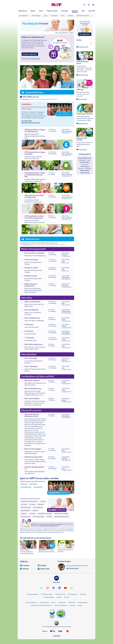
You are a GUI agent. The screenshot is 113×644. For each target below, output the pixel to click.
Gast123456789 (66, 333)
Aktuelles (71, 16)
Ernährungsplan (85, 165)
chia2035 (64, 382)
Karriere (54, 602)
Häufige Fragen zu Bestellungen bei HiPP (41, 605)
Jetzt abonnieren (83, 75)
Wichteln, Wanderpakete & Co (62, 517)
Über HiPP (67, 597)
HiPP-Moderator (66, 416)
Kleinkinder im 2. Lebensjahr (45, 514)
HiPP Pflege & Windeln (47, 594)
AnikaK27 (64, 400)
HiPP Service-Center (72, 568)
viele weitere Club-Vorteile (48, 526)
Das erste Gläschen (38, 507)
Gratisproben (85, 162)
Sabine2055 (65, 255)
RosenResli (64, 459)
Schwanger (82, 160)
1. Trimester (43, 501)
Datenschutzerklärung (31, 602)
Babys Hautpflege (25, 511)
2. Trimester (24, 504)
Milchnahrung (33, 484)
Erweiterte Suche (83, 47)
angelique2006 (65, 277)
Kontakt (80, 605)
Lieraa (63, 368)
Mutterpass (88, 168)
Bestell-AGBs (72, 602)
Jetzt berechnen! (83, 123)
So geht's (71, 33)
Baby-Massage (85, 166)
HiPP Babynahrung (73, 594)
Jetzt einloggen (36, 59)
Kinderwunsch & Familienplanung (29, 501)
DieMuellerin (65, 285)
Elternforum (26, 99)
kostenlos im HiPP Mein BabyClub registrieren (51, 524)
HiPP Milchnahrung (60, 594)
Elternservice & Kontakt (83, 16)
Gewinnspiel (85, 170)
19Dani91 (64, 326)
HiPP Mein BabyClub (49, 597)
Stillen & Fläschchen (26, 507)
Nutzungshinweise (44, 602)
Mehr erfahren (83, 99)
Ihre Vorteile (54, 16)
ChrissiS (64, 339)
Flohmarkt (49, 517)
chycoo (63, 469)
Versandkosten (62, 602)
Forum (63, 16)
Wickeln (89, 160)
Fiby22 (63, 346)
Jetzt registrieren (63, 33)
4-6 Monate (24, 514)
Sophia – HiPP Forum (67, 131)
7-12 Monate (32, 514)
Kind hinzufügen (36, 16)
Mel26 (63, 261)
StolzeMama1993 (66, 311)
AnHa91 (64, 319)
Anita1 (63, 303)
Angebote (59, 597)
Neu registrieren (24, 16)
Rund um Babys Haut (26, 487)
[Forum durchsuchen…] (85, 43)
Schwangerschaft (38, 487)
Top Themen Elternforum (61, 605)
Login (46, 16)
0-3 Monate (35, 511)
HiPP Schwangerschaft (33, 594)
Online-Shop (85, 173)
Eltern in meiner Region (39, 517)
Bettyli (63, 450)
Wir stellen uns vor (31, 97)
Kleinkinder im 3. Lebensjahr (61, 514)
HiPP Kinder (83, 594)
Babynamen (41, 504)
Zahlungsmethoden (82, 602)
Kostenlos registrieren (30, 54)
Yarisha (63, 390)
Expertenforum (27, 245)
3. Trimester (32, 504)
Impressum (73, 605)
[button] (84, 5)
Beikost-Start (24, 484)
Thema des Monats (26, 517)
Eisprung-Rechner (85, 158)
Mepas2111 (65, 360)
